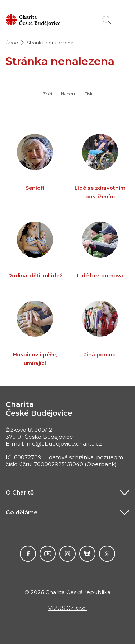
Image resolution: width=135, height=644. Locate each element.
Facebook (28, 554)
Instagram (67, 554)
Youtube (48, 554)
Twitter (107, 554)
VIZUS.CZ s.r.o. (67, 608)
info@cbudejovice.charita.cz (64, 444)
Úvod (12, 43)
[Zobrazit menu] (124, 20)
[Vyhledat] (107, 20)
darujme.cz (87, 554)
